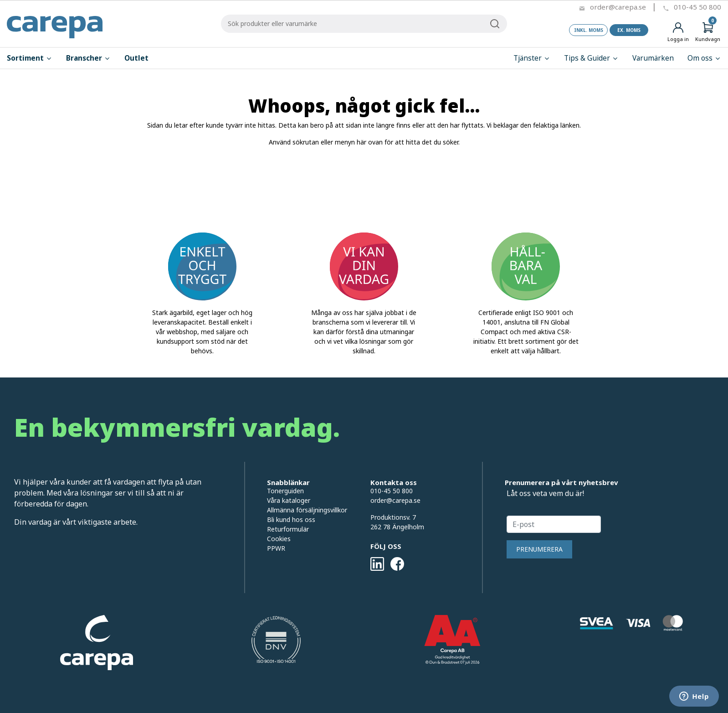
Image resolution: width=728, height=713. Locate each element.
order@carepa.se (618, 7)
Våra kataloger (289, 500)
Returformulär (288, 529)
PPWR (276, 548)
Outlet (136, 58)
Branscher (88, 58)
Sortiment (30, 58)
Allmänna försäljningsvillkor (307, 510)
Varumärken (653, 58)
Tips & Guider (591, 58)
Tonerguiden (285, 491)
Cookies (279, 539)
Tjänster (532, 58)
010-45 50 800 (697, 7)
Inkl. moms (589, 30)
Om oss (704, 58)
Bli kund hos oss (291, 519)
